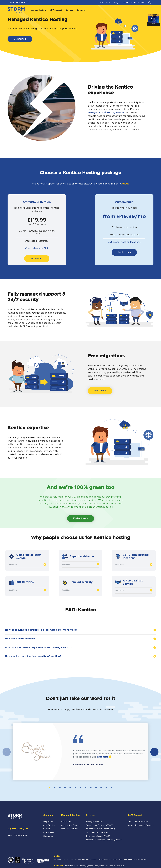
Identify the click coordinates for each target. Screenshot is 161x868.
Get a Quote (105, 3)
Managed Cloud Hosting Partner (106, 113)
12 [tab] (106, 787)
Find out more (81, 518)
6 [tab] (75, 787)
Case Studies (49, 825)
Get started (20, 39)
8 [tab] (86, 787)
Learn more (100, 391)
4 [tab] (65, 787)
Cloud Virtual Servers (70, 825)
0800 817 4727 (22, 3)
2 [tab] (55, 787)
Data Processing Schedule (124, 859)
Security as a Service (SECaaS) (100, 825)
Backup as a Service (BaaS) (98, 836)
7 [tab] (80, 787)
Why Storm (48, 822)
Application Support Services (141, 825)
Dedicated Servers (69, 829)
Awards (125, 3)
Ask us (125, 184)
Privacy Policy (142, 859)
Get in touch (37, 259)
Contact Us (48, 836)
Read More (27, 565)
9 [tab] (91, 787)
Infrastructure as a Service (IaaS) (100, 829)
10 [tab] (96, 787)
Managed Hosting (94, 822)
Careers (47, 829)
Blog (116, 3)
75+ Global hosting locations (124, 242)
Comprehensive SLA (37, 248)
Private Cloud (67, 822)
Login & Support (138, 3)
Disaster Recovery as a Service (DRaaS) (104, 840)
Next (154, 752)
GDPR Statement (105, 859)
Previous (7, 752)
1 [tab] (49, 787)
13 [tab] (112, 787)
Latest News (49, 832)
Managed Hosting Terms (64, 859)
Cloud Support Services (138, 822)
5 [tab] (70, 787)
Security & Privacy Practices (86, 859)
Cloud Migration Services (97, 832)
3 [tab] (60, 787)
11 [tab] (101, 787)
